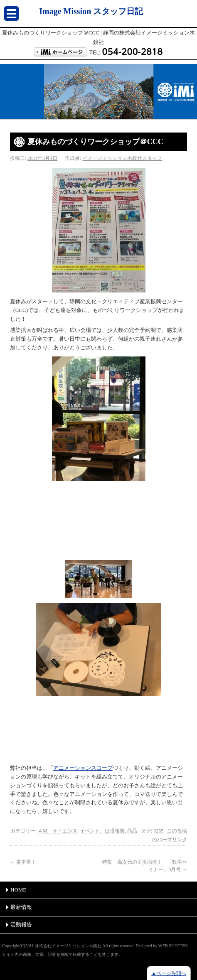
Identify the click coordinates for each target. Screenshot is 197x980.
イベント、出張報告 (102, 831)
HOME (18, 890)
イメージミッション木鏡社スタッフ (122, 158)
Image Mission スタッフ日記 (91, 11)
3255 (158, 831)
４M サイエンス (58, 831)
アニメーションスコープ (83, 768)
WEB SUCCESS (173, 946)
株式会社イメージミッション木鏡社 (68, 946)
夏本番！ (23, 862)
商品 (132, 831)
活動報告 (21, 925)
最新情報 (21, 907)
